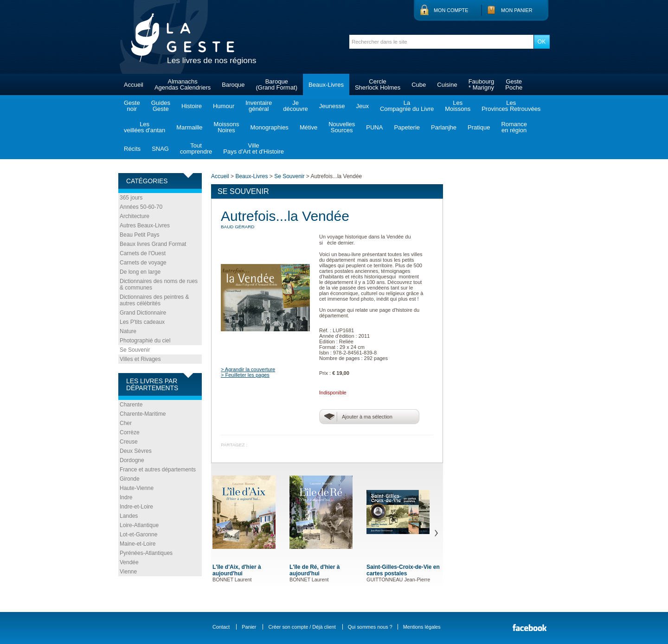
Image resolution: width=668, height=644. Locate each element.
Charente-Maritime (143, 414)
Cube (419, 85)
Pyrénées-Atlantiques (146, 553)
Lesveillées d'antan (145, 127)
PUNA (374, 127)
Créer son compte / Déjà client (302, 627)
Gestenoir (132, 106)
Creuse (129, 442)
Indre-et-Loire (136, 507)
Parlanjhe (444, 127)
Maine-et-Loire (138, 544)
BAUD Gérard (238, 227)
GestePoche (514, 84)
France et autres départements (158, 470)
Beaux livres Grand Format (153, 244)
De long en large (140, 272)
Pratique (479, 127)
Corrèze (130, 432)
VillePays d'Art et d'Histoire (254, 148)
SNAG (160, 149)
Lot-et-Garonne (138, 535)
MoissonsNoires (227, 127)
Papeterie (407, 127)
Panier (249, 627)
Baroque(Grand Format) (276, 84)
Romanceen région (514, 127)
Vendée (129, 562)
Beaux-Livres (326, 85)
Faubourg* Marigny (482, 84)
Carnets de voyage (143, 263)
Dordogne (132, 460)
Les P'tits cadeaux (142, 322)
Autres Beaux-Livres (145, 225)
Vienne (128, 572)
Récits (132, 149)
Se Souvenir (135, 350)
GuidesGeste (161, 106)
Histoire (192, 106)
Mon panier (517, 10)
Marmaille (189, 127)
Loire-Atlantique (139, 525)
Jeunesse (332, 106)
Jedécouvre (295, 106)
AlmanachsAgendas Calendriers (183, 84)
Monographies (269, 127)
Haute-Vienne (137, 488)
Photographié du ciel (145, 341)
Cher (126, 423)
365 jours (131, 198)
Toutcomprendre (196, 148)
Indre (126, 497)
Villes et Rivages (140, 359)
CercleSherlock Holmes (378, 84)
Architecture (135, 216)
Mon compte (451, 10)
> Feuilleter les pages (245, 375)
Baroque (233, 85)
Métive (308, 127)
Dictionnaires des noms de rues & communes (159, 284)
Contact (221, 627)
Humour (224, 106)
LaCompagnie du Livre (407, 106)
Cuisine (447, 85)
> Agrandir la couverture (248, 369)
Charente (131, 405)
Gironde (130, 479)
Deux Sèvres (136, 451)
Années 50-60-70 (141, 207)
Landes (129, 516)
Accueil (134, 85)
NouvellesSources (342, 127)
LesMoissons (458, 106)
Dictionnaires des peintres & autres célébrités (154, 300)
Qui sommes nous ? (370, 627)
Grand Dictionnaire (143, 313)
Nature (128, 331)
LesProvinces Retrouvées (511, 106)
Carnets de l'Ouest (143, 253)
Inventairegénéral (259, 106)
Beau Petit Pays (139, 235)
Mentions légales (422, 627)
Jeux (362, 106)
